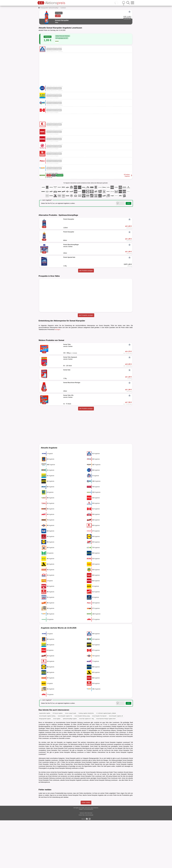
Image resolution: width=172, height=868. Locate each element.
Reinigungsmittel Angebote (45, 766)
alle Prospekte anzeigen (86, 315)
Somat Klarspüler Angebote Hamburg (47, 764)
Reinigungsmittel (44, 8)
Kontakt (80, 863)
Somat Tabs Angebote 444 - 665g (86, 766)
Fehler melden (86, 850)
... (59, 8)
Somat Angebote (57, 766)
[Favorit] (130, 12)
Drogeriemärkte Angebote (45, 761)
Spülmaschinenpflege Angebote (70, 766)
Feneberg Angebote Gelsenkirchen (86, 761)
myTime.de (107, 798)
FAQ (83, 863)
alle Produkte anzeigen (86, 271)
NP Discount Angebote (58, 761)
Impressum (82, 861)
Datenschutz (90, 861)
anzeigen (57, 330)
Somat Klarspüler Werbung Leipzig (82, 764)
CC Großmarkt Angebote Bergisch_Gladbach (106, 761)
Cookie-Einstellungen (89, 863)
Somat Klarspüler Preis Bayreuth (99, 764)
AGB (86, 861)
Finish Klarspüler (44, 812)
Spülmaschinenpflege (53, 8)
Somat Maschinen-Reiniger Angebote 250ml (106, 766)
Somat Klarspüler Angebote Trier (65, 764)
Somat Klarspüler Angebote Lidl (116, 764)
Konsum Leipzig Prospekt (70, 761)
